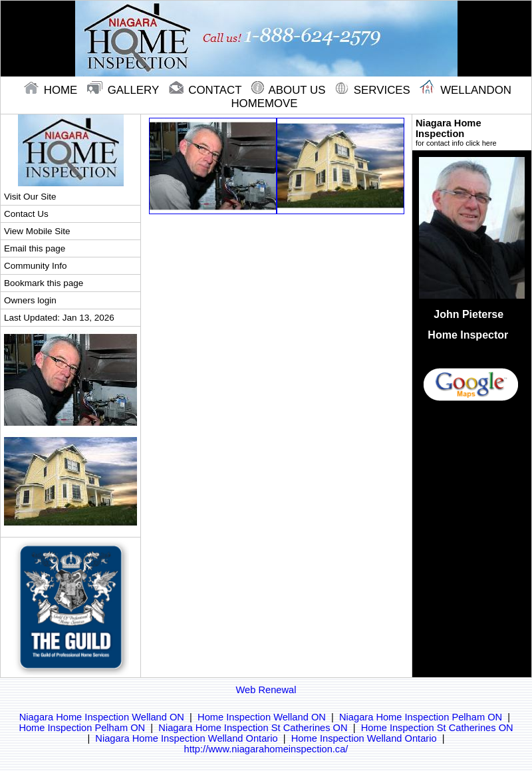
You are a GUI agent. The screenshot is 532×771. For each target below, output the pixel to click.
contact (207, 90)
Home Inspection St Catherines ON (437, 728)
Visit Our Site (30, 197)
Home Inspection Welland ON (262, 717)
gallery (125, 90)
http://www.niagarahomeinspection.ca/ (266, 749)
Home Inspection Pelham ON (82, 728)
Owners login (30, 300)
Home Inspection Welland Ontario (364, 738)
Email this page (35, 248)
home (52, 90)
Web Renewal (266, 690)
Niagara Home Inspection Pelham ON (421, 717)
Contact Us (26, 214)
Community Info (35, 266)
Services (374, 90)
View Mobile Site (37, 231)
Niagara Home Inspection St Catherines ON (253, 728)
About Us (290, 90)
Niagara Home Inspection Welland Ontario (186, 738)
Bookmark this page (44, 283)
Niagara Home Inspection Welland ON (102, 717)
